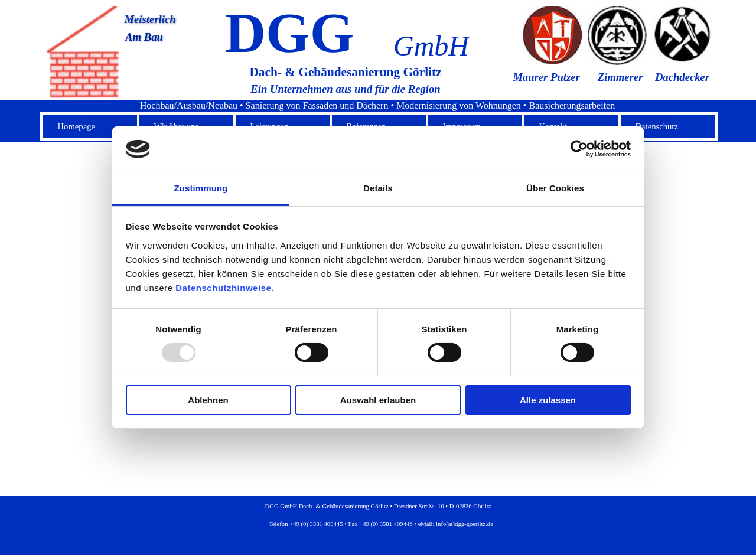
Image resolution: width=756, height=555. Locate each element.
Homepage (76, 126)
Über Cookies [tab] (555, 188)
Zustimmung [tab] (201, 188)
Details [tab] (378, 188)
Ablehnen (208, 400)
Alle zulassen (548, 400)
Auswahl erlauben (378, 400)
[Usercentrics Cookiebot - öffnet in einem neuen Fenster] (579, 149)
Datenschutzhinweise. (225, 288)
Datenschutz (657, 126)
